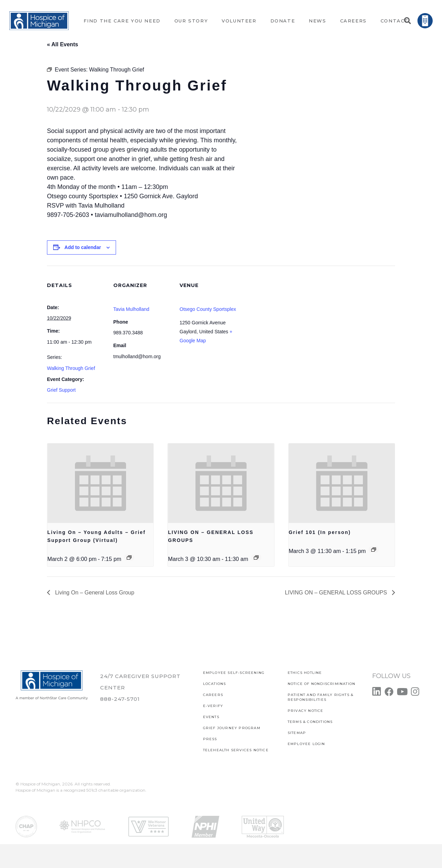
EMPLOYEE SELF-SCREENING (234, 673)
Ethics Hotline (305, 673)
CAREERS (213, 695)
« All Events (63, 44)
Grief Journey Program (232, 728)
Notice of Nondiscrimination (321, 684)
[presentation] (100, 483)
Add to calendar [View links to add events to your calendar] (83, 247)
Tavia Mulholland (131, 309)
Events (211, 717)
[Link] (39, 21)
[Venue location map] (282, 313)
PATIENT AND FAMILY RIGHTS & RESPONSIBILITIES (320, 697)
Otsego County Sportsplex (208, 309)
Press (210, 739)
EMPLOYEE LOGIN (306, 744)
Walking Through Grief (71, 368)
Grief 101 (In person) (320, 532)
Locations (215, 684)
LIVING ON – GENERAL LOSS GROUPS (337, 593)
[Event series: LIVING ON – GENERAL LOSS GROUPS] (256, 557)
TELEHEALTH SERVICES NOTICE (236, 750)
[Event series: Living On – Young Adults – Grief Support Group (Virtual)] (129, 557)
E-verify (213, 706)
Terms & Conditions (310, 722)
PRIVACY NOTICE (306, 711)
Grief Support (61, 390)
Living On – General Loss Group (94, 593)
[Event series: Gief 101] (374, 550)
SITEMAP (297, 733)
